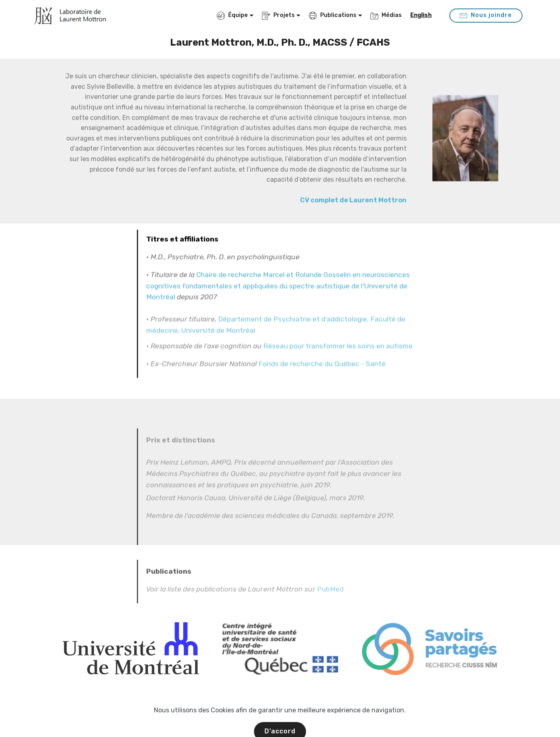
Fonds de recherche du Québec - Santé (322, 370)
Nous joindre (486, 15)
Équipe (232, 15)
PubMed (330, 602)
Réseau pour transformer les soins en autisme (338, 353)
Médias (386, 15)
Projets (278, 15)
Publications (333, 15)
